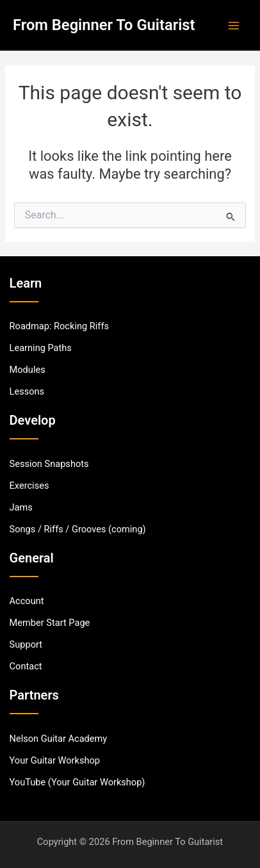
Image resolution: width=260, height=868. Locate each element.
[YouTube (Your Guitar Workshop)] (77, 782)
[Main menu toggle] (234, 26)
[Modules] (28, 370)
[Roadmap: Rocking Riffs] (59, 326)
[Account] (27, 601)
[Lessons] (27, 391)
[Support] (26, 644)
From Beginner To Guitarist (104, 25)
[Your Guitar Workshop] (55, 760)
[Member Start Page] (50, 623)
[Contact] (26, 666)
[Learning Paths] (41, 348)
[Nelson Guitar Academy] (59, 739)
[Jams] (21, 507)
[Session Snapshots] (49, 464)
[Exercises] (29, 486)
